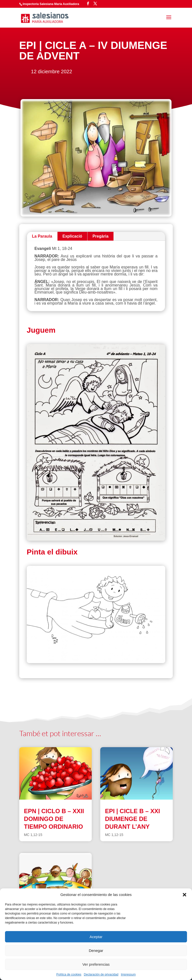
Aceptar (96, 937)
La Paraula (42, 236)
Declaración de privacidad (101, 974)
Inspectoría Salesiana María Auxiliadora (51, 4)
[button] (184, 895)
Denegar (96, 951)
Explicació (72, 236)
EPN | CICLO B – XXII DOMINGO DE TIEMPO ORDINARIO (54, 819)
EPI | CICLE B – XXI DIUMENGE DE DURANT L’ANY (132, 819)
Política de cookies (69, 974)
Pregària (100, 236)
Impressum (128, 974)
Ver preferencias (96, 964)
